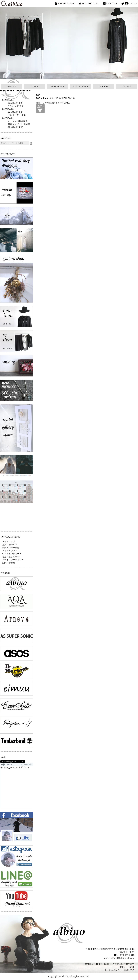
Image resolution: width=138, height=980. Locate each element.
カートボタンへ (40, 109)
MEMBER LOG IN (66, 4)
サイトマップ (9, 541)
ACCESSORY (81, 86)
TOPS (35, 86)
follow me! (28, 764)
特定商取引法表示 (11, 557)
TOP (38, 95)
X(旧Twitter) (123, 4)
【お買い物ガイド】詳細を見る (119, 970)
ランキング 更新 (16, 106)
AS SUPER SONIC (65, 98)
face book (126, 4)
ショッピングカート (12, 554)
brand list (48, 98)
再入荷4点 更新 (15, 103)
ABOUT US (112, 4)
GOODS (103, 86)
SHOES (126, 86)
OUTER (12, 86)
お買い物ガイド (10, 544)
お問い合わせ (9, 563)
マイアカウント (10, 551)
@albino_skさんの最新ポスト (15, 767)
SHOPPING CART (90, 4)
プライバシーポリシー (13, 560)
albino (11, 4)
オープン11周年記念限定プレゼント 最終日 (19, 123)
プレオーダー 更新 (17, 115)
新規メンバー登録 (11, 548)
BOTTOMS (58, 86)
